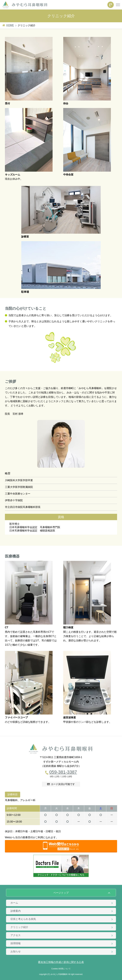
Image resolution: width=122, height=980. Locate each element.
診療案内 (16, 911)
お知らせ (16, 951)
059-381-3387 (63, 772)
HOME (10, 25)
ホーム (14, 903)
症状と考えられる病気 (23, 919)
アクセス (16, 935)
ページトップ (61, 893)
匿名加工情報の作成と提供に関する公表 (61, 962)
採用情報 (16, 943)
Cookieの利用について (61, 969)
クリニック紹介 (19, 927)
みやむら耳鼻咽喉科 (59, 974)
